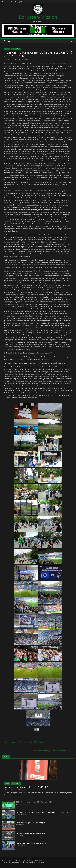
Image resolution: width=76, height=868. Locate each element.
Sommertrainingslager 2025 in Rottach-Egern (31, 823)
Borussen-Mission (38, 17)
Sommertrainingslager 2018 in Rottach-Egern (53, 751)
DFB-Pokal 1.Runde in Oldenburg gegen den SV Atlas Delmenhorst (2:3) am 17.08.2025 (44, 812)
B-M (17, 59)
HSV (22, 59)
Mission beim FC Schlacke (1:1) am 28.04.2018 (22, 742)
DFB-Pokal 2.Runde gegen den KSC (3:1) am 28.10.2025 (34, 802)
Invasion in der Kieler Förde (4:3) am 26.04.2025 (31, 843)
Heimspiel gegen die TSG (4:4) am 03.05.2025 (31, 833)
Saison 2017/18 (16, 49)
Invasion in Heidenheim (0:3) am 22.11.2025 (26, 787)
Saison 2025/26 (16, 783)
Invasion (7, 49)
